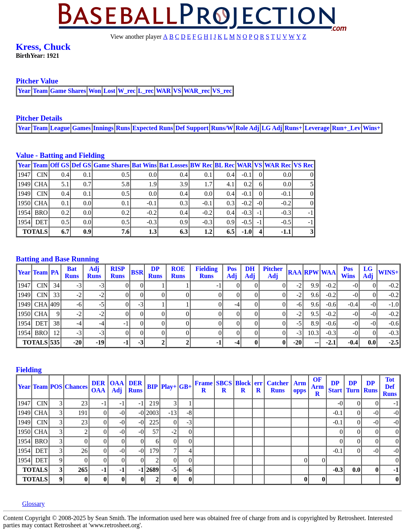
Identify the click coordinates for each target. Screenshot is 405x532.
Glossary (33, 504)
